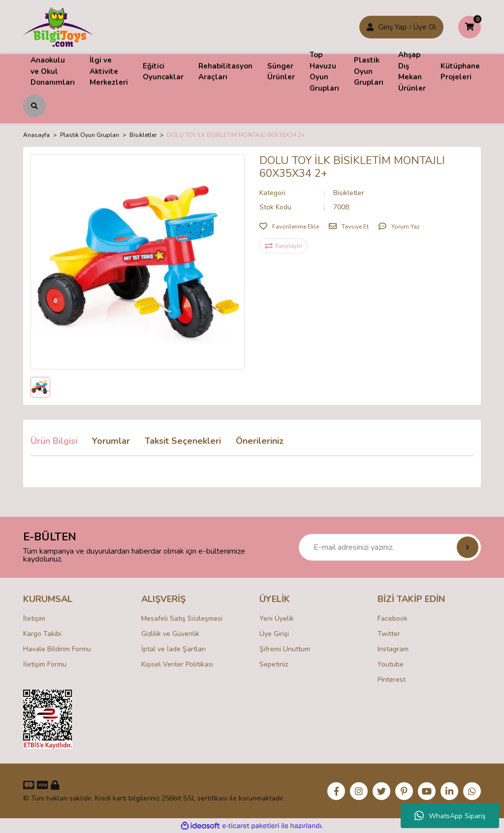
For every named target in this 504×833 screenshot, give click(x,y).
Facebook (393, 618)
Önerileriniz (260, 441)
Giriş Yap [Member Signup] (393, 27)
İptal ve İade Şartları (173, 649)
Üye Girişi (274, 634)
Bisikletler (349, 193)
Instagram (393, 649)
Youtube (391, 664)
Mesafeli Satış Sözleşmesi (182, 618)
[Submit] (468, 547)
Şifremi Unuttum (285, 649)
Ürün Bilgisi (54, 441)
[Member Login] (370, 27)
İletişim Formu (45, 664)
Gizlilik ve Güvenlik (170, 634)
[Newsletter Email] (390, 547)
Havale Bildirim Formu (57, 649)
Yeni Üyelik (277, 618)
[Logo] (58, 27)
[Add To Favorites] (289, 227)
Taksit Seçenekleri (183, 441)
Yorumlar (111, 441)
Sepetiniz (274, 664)
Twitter (389, 634)
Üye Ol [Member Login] (425, 27)
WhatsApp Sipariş (450, 816)
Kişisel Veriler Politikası (177, 664)
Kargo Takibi (42, 634)
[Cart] (470, 27)
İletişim (34, 618)
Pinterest (392, 680)
